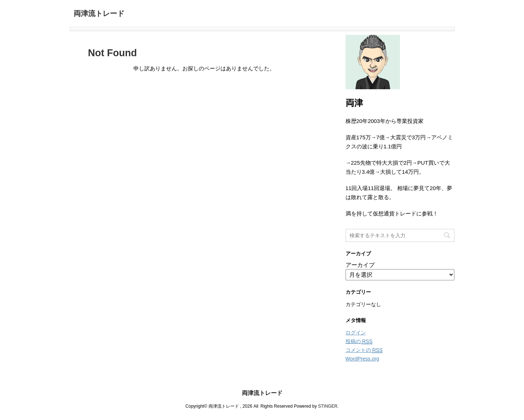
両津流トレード (99, 14)
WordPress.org (362, 359)
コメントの (364, 350)
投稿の (359, 341)
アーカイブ (360, 265)
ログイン (356, 333)
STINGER (328, 406)
